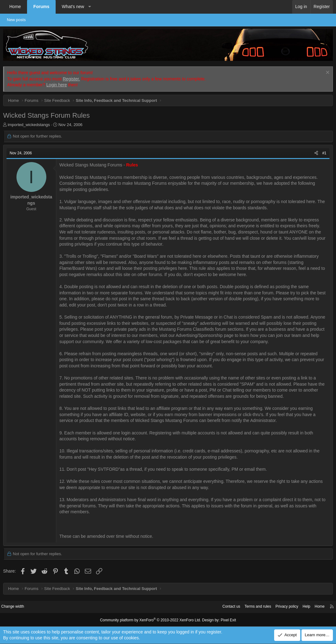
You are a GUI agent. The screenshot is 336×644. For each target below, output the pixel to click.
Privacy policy (279, 607)
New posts (19, 20)
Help (300, 607)
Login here (57, 85)
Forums (41, 7)
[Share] (316, 153)
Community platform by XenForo (152, 620)
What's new (73, 7)
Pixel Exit (223, 620)
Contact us (219, 607)
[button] (90, 7)
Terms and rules (248, 607)
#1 (324, 153)
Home (15, 7)
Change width (18, 607)
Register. (71, 79)
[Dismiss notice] (327, 73)
